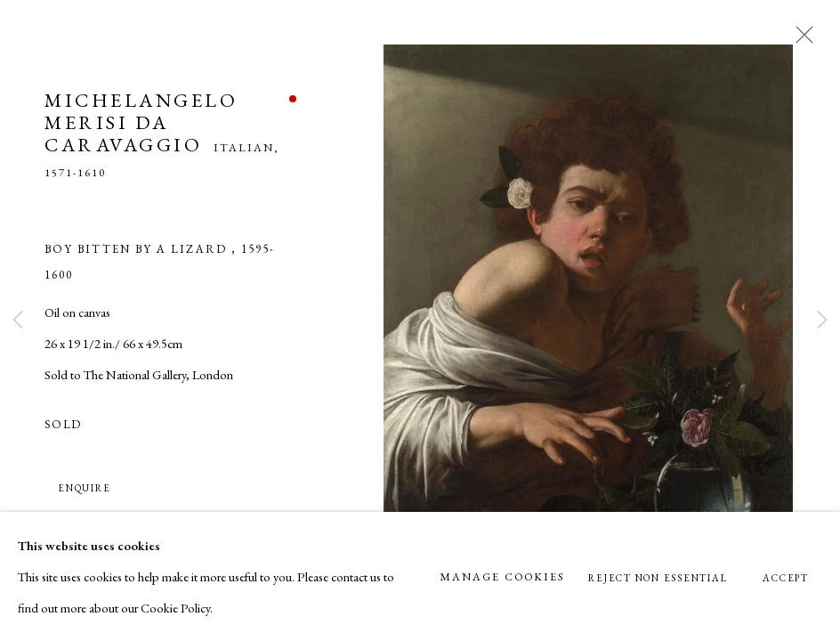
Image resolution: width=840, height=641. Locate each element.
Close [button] (800, 40)
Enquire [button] (84, 488)
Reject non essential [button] (658, 578)
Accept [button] (786, 578)
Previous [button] (18, 320)
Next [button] (822, 320)
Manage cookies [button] (502, 576)
